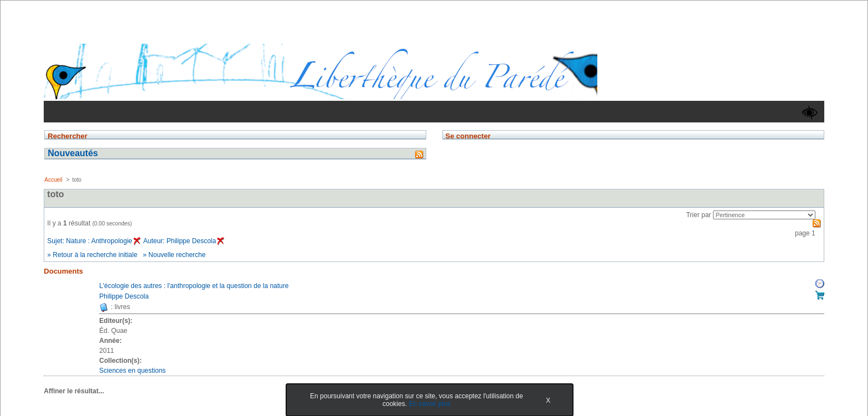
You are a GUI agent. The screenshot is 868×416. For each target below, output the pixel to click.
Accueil (53, 180)
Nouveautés (73, 153)
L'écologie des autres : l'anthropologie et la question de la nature (194, 286)
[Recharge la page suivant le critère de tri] (764, 215)
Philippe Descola (124, 296)
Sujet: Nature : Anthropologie (94, 241)
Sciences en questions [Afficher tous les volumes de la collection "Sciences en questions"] (132, 371)
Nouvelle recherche (177, 255)
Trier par (698, 215)
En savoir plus (429, 404)
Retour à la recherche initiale (95, 255)
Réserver (820, 284)
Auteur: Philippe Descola (184, 241)
